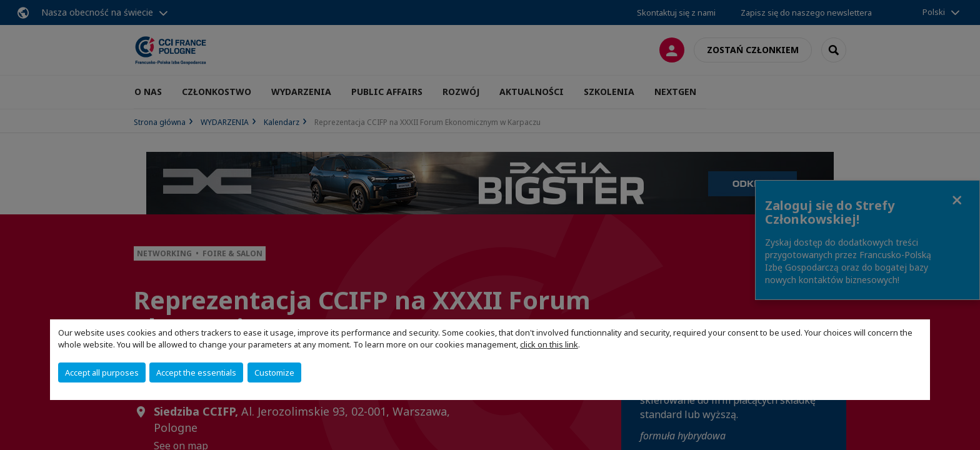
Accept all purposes (102, 372)
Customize (274, 372)
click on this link (549, 344)
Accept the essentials (196, 372)
